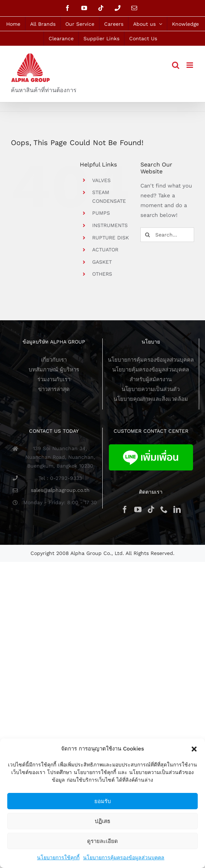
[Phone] (164, 510)
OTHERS (102, 274)
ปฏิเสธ (102, 821)
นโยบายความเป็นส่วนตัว (151, 389)
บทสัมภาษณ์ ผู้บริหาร (54, 370)
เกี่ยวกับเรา (54, 360)
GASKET (102, 262)
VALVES (101, 180)
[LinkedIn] (177, 510)
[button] (194, 749)
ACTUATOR (105, 250)
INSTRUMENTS (110, 225)
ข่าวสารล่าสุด (54, 389)
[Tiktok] (151, 510)
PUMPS (101, 213)
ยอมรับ (103, 801)
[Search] (148, 235)
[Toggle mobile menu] (190, 65)
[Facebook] (125, 510)
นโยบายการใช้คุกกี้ (58, 857)
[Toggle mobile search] (176, 65)
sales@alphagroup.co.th (60, 490)
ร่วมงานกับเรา (54, 379)
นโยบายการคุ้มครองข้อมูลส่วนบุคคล (124, 857)
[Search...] (167, 235)
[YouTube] (138, 510)
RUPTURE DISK (110, 238)
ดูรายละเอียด (102, 841)
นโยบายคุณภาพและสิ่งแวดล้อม (151, 399)
